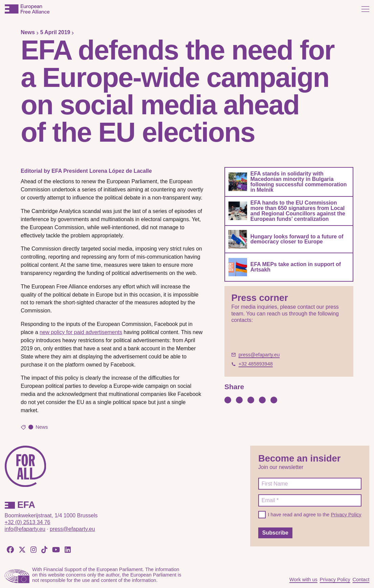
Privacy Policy (346, 515)
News (28, 32)
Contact (361, 580)
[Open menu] (365, 9)
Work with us (303, 580)
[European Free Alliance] (27, 9)
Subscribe (275, 533)
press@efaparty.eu (72, 529)
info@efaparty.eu (25, 529)
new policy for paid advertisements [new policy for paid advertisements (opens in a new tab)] (81, 332)
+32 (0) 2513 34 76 (28, 522)
